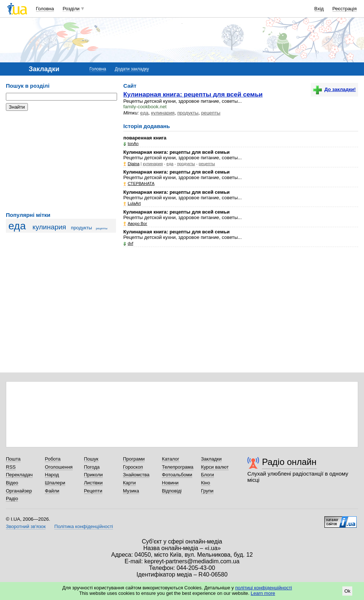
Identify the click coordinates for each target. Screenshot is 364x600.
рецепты (101, 228)
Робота (53, 459)
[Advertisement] (61, 161)
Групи (207, 491)
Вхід (319, 9)
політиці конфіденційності (264, 588)
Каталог (170, 459)
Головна (45, 9)
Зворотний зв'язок (26, 526)
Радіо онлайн (289, 462)
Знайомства (136, 475)
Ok (347, 591)
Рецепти (93, 491)
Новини (170, 483)
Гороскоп (133, 467)
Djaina (134, 164)
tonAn (133, 143)
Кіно (206, 483)
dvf (130, 243)
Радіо (12, 499)
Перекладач (19, 475)
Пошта (13, 459)
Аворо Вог (137, 223)
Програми (134, 459)
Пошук (91, 459)
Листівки (93, 483)
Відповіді (172, 491)
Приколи (93, 475)
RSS (11, 467)
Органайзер (19, 491)
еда (17, 226)
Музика (131, 491)
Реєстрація (345, 9)
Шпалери (55, 483)
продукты (81, 228)
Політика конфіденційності (84, 526)
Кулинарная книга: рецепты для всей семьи (193, 94)
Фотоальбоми (177, 475)
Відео (12, 483)
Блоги (208, 475)
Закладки (211, 459)
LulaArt (134, 203)
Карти (129, 483)
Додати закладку (132, 69)
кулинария (49, 227)
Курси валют (215, 467)
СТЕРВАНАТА (141, 183)
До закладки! (334, 89)
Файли (52, 491)
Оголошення (59, 467)
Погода (92, 467)
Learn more (263, 593)
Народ (52, 475)
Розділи (71, 9)
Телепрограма (178, 467)
